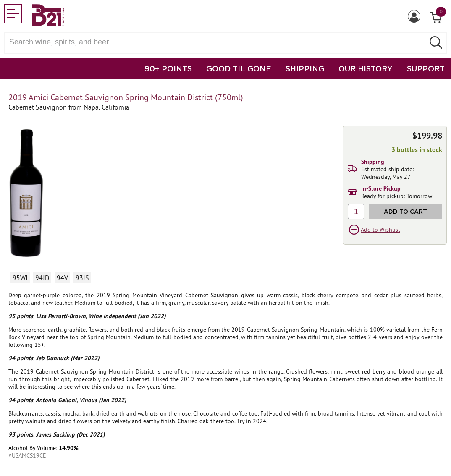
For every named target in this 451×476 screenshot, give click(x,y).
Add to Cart (405, 211)
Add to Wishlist (380, 230)
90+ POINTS (168, 68)
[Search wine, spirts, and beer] (217, 42)
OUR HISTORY (366, 68)
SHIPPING (305, 68)
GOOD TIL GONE (239, 68)
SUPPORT (426, 68)
